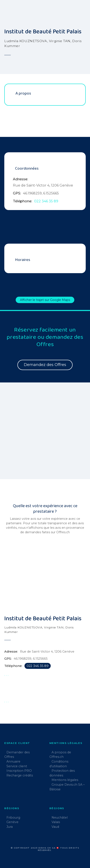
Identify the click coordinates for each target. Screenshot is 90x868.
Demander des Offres (17, 755)
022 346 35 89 (46, 201)
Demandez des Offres (45, 365)
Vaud (55, 827)
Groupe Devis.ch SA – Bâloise (67, 787)
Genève (12, 822)
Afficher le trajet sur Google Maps (45, 300)
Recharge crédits (20, 775)
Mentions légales (65, 780)
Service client (17, 766)
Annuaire (13, 761)
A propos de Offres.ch (60, 755)
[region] (45, 433)
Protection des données (62, 773)
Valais (56, 822)
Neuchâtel (60, 818)
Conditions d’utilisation (59, 764)
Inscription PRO (19, 771)
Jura (10, 827)
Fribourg (13, 818)
